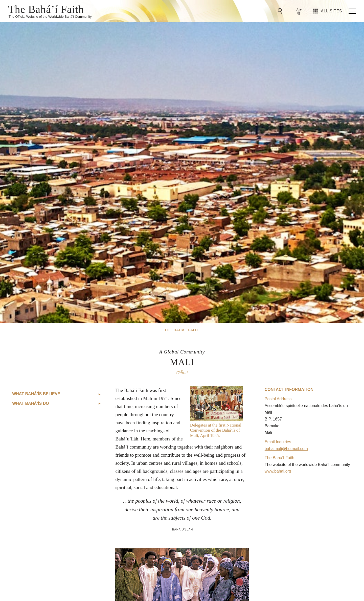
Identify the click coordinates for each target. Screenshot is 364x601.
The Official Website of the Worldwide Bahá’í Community (50, 17)
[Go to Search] (281, 11)
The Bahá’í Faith (46, 9)
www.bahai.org (278, 471)
